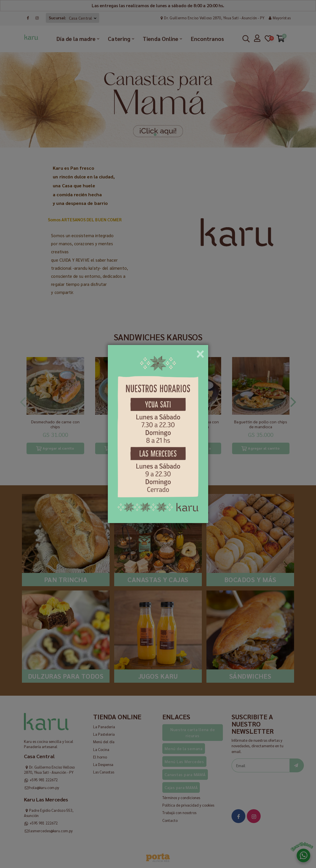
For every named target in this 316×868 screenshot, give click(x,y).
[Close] (200, 352)
